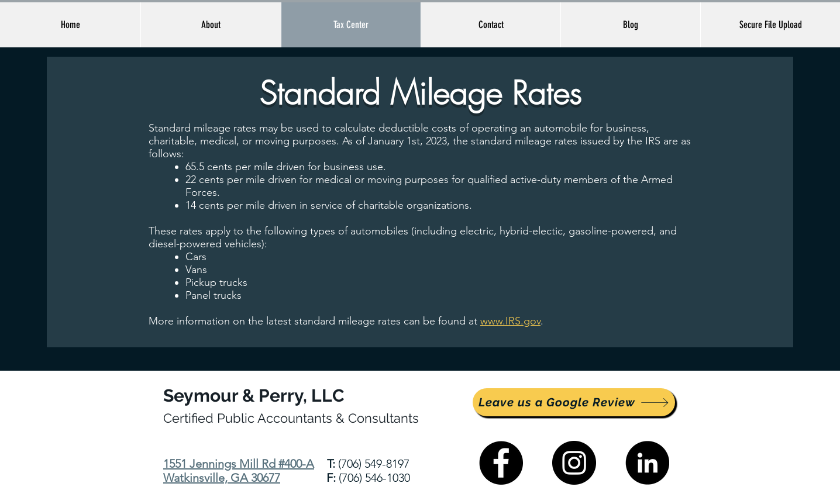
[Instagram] (574, 463)
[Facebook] (501, 463)
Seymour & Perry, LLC (254, 396)
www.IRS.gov (510, 321)
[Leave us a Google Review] (574, 402)
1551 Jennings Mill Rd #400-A (239, 464)
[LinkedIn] (647, 463)
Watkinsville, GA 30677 (222, 478)
